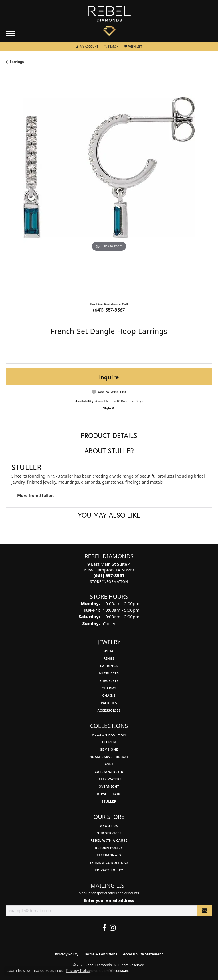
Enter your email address (109, 900)
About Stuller (109, 451)
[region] (109, 185)
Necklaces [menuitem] (109, 673)
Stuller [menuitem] (109, 801)
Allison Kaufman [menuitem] (109, 735)
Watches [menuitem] (109, 703)
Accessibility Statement (143, 954)
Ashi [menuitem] (109, 764)
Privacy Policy (109, 870)
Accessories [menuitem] (109, 710)
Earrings (17, 62)
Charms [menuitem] (109, 688)
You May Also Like (109, 515)
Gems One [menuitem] (109, 749)
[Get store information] (109, 582)
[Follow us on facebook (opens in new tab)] (105, 928)
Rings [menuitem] (109, 658)
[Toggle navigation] (10, 34)
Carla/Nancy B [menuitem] (109, 772)
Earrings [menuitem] (109, 666)
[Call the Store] (109, 575)
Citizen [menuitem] (109, 742)
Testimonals (109, 855)
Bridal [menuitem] (109, 651)
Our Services (109, 833)
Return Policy (109, 848)
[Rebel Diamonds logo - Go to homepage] (109, 21)
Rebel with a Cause (109, 840)
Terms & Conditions (109, 863)
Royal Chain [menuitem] (109, 794)
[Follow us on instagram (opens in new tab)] (113, 928)
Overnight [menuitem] (109, 786)
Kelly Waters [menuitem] (109, 779)
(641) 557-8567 (109, 310)
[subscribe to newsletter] (205, 911)
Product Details (109, 435)
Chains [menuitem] (109, 695)
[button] (87, 47)
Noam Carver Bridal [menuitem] (109, 757)
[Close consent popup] (111, 971)
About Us (109, 826)
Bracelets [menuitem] (109, 681)
